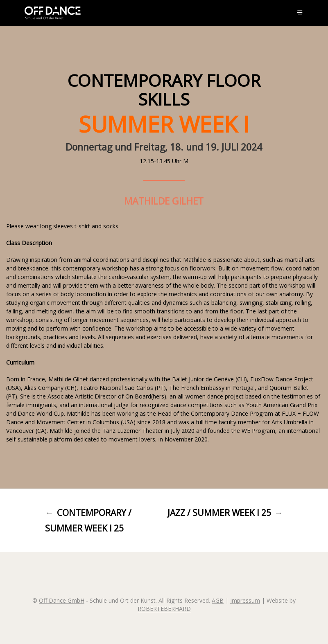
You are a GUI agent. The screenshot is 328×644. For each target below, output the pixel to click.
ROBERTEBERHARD (164, 609)
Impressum (245, 601)
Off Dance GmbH (62, 601)
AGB (218, 601)
